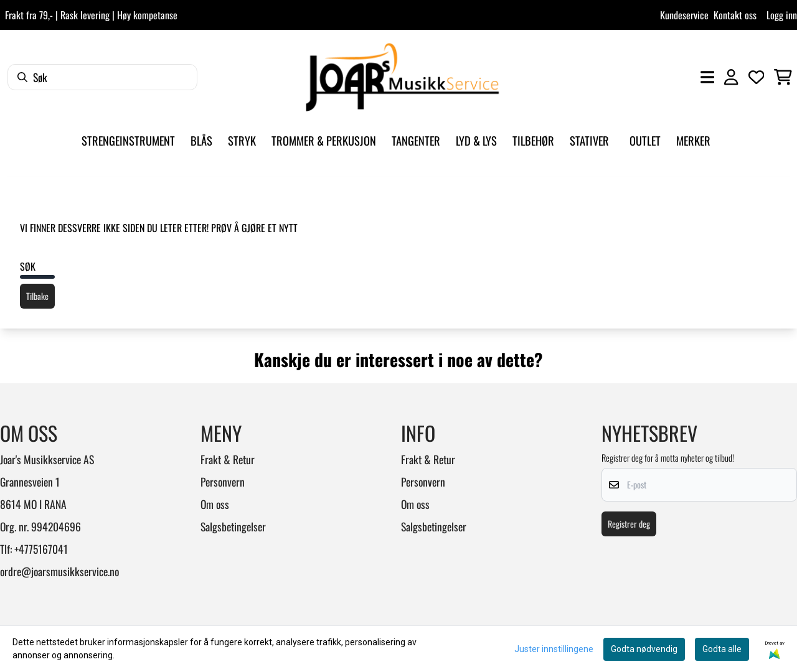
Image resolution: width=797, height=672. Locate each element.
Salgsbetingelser (233, 526)
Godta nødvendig (644, 649)
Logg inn (782, 15)
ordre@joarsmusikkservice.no (59, 571)
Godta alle (722, 649)
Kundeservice (684, 15)
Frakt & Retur (228, 459)
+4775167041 (41, 549)
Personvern (223, 482)
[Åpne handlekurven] (783, 77)
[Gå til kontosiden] (731, 77)
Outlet (645, 140)
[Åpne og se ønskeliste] (757, 77)
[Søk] (102, 77)
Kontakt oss (735, 15)
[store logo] (402, 77)
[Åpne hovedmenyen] (707, 77)
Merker (693, 140)
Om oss (215, 504)
